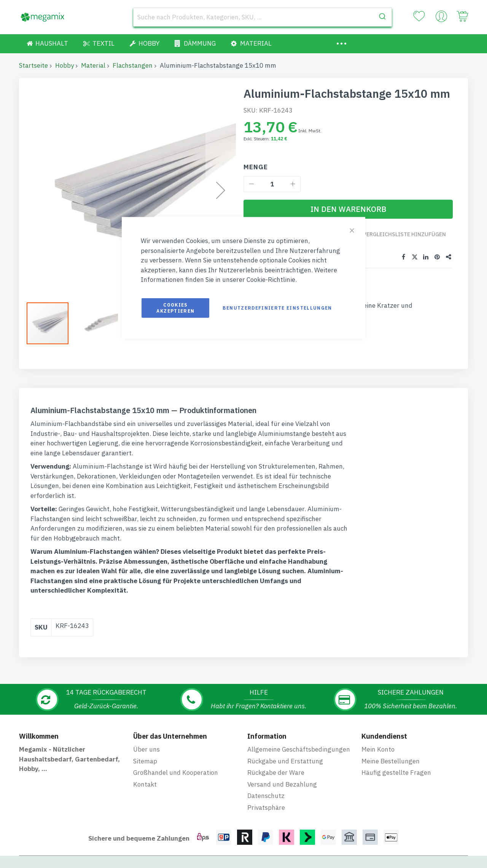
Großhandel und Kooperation (176, 773)
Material (93, 65)
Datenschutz (266, 796)
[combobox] (263, 17)
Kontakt (145, 784)
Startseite (33, 65)
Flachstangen (133, 65)
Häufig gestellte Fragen (396, 773)
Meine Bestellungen (391, 761)
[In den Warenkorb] (348, 209)
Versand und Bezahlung (282, 784)
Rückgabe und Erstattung (285, 761)
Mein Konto (378, 749)
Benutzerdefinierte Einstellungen (277, 308)
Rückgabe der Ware (276, 773)
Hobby (64, 65)
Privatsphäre (266, 808)
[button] (97, 323)
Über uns (146, 749)
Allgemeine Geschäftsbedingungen (299, 749)
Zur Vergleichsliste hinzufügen (400, 238)
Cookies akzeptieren (175, 308)
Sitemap (145, 761)
